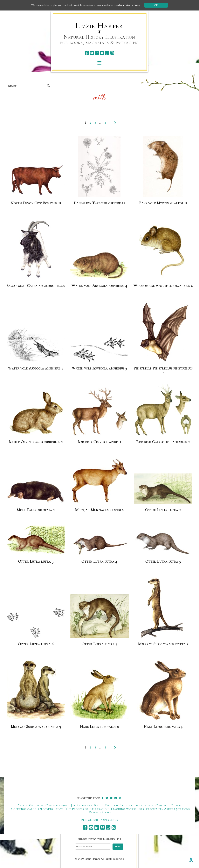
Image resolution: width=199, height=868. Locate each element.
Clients (176, 805)
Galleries (36, 805)
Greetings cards (24, 809)
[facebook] (87, 53)
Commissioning (57, 805)
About (22, 805)
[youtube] (92, 53)
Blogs (98, 805)
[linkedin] (97, 53)
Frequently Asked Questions (168, 809)
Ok (160, 5)
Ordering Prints (51, 809)
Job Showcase (81, 805)
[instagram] (112, 53)
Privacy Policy (100, 812)
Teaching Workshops (127, 809)
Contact (162, 805)
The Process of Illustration (87, 809)
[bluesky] (102, 53)
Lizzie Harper (99, 26)
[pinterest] (107, 53)
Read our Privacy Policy (131, 5)
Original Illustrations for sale (129, 805)
